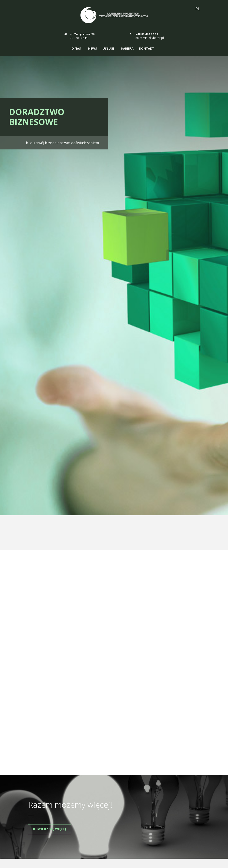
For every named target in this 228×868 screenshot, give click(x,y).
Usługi (108, 49)
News (93, 49)
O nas (76, 49)
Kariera (127, 49)
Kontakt (147, 49)
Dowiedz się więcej (50, 736)
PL (198, 9)
